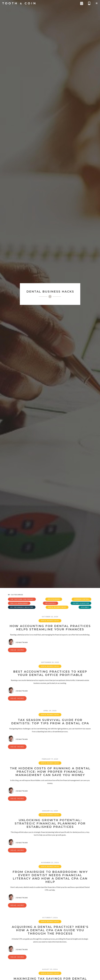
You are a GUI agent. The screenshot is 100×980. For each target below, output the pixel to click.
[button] (97, 3)
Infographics (50, 603)
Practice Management (19, 603)
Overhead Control (81, 599)
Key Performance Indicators (22, 607)
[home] (19, 3)
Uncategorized (54, 599)
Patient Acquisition (81, 603)
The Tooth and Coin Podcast (22, 599)
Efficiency (85, 607)
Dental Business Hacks (57, 607)
